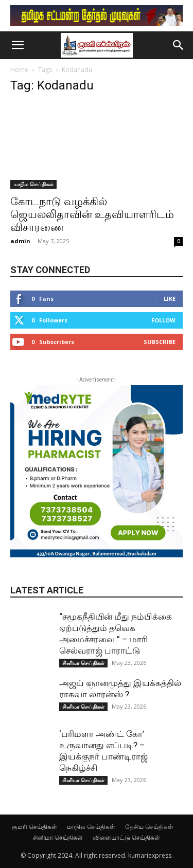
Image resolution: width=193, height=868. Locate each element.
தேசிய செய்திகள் (149, 827)
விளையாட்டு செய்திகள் (126, 837)
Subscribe (160, 342)
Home (19, 70)
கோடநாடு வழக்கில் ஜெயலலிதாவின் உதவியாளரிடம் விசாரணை (92, 214)
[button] (17, 45)
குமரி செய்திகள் (34, 827)
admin (20, 241)
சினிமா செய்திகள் (83, 663)
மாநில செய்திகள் (33, 184)
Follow (163, 320)
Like (170, 299)
